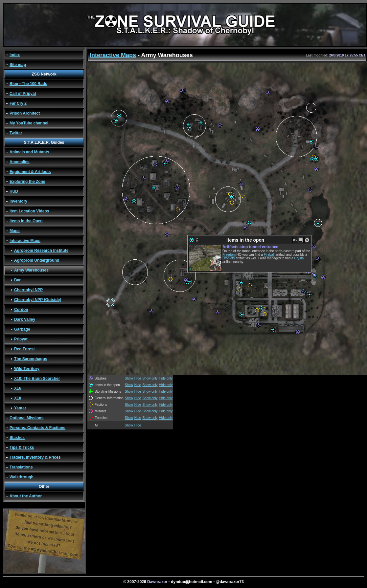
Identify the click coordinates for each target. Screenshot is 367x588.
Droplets (229, 258)
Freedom (229, 255)
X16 (18, 388)
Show (129, 378)
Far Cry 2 (18, 103)
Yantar (20, 408)
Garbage (22, 329)
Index (15, 55)
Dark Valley (25, 319)
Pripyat (21, 339)
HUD (14, 191)
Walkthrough (22, 477)
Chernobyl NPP (28, 290)
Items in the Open (26, 221)
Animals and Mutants (29, 152)
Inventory (18, 201)
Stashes (17, 438)
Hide (138, 378)
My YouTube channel (29, 123)
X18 (18, 398)
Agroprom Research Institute (41, 250)
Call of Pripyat (23, 94)
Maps (15, 231)
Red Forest (24, 349)
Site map (18, 65)
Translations (21, 467)
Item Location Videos (29, 211)
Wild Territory (27, 369)
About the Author (26, 496)
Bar (17, 280)
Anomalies (20, 162)
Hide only (166, 378)
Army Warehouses (31, 270)
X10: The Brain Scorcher (37, 379)
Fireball (269, 255)
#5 (295, 240)
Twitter (16, 133)
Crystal (299, 258)
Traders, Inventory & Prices (35, 457)
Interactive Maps (25, 241)
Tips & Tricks (22, 447)
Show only (150, 378)
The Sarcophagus (31, 359)
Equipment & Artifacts (30, 172)
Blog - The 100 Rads (28, 84)
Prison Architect (25, 113)
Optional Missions (26, 418)
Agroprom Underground (37, 260)
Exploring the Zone (27, 182)
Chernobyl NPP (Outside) (38, 300)
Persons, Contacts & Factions (37, 428)
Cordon (21, 310)
